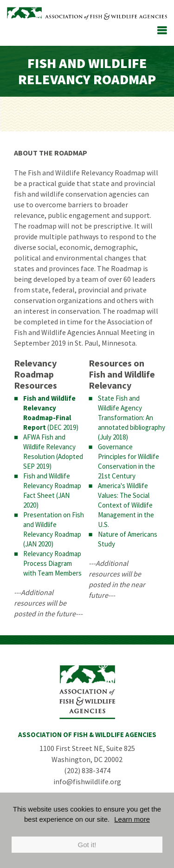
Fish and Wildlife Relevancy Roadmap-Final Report (49, 413)
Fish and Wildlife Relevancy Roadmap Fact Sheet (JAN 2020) (52, 490)
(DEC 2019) (62, 427)
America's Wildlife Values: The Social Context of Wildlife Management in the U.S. (126, 505)
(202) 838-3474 (87, 770)
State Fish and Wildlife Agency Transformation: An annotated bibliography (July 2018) (132, 418)
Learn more (132, 819)
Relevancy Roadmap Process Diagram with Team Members (52, 563)
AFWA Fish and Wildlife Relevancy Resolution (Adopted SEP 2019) (53, 452)
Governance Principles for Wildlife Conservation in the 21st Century (129, 461)
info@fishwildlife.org (87, 781)
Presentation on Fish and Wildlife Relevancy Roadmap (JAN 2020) (54, 529)
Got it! (87, 845)
